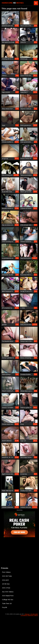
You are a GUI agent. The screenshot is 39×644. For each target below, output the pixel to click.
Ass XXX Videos (8, 592)
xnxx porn (5, 580)
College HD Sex (8, 600)
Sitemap (27, 614)
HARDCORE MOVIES (13, 3)
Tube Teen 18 (7, 603)
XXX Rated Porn (8, 596)
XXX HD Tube (7, 576)
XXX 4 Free (6, 588)
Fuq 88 (5, 607)
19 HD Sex (6, 584)
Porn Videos (6, 572)
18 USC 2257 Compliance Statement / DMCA (29, 615)
